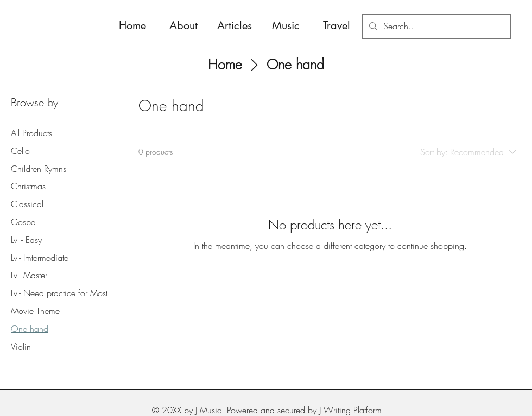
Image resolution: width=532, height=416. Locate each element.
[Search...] (435, 26)
